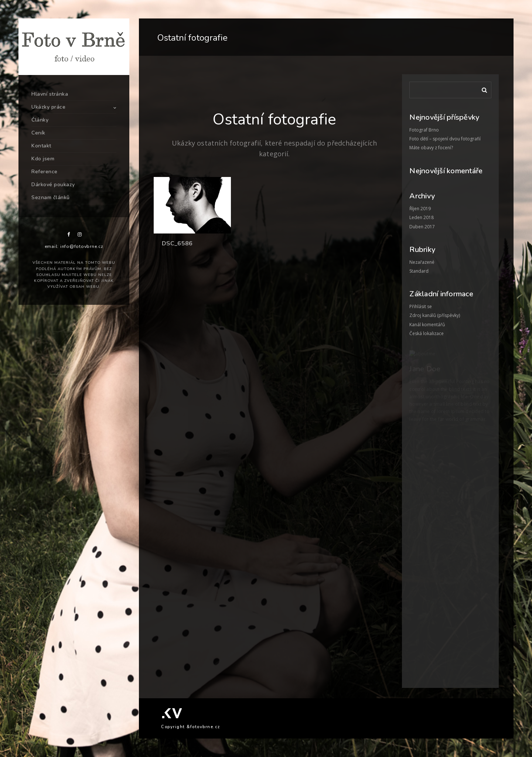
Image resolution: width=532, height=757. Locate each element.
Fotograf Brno (424, 130)
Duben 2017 (422, 227)
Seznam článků (51, 197)
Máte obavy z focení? (431, 148)
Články (40, 120)
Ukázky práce (48, 107)
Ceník (38, 133)
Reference (45, 172)
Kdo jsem (43, 159)
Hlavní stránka (50, 94)
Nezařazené (422, 262)
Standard (419, 271)
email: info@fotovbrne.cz (74, 246)
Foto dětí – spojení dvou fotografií (445, 139)
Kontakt (41, 146)
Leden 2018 (422, 217)
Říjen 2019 (420, 209)
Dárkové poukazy (53, 185)
